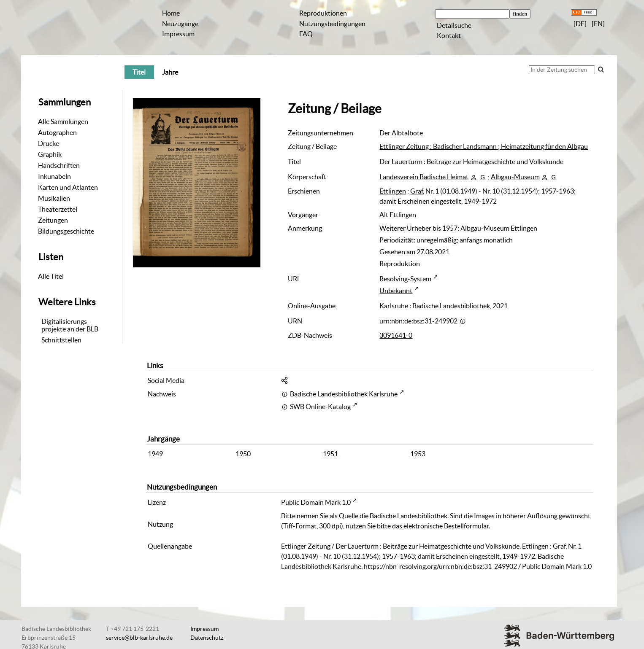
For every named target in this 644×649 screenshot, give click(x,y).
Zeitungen (53, 220)
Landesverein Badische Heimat (424, 177)
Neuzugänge (180, 24)
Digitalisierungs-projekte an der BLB (70, 325)
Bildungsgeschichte (66, 231)
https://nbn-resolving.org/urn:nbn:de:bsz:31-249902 (440, 566)
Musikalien (54, 198)
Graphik (50, 154)
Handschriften (59, 165)
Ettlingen (393, 191)
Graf (417, 191)
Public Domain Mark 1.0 (316, 502)
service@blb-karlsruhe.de (139, 638)
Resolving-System (405, 279)
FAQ (306, 34)
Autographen (57, 132)
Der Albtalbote (401, 133)
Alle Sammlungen (63, 121)
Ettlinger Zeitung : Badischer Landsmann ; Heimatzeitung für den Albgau (484, 146)
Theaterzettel (58, 209)
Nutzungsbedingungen (332, 24)
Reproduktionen (323, 13)
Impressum (178, 34)
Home (171, 13)
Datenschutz (207, 638)
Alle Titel (51, 276)
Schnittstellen (61, 340)
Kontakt (449, 35)
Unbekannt (396, 291)
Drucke (49, 143)
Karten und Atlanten (68, 187)
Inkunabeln (54, 176)
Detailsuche (454, 25)
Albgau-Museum (515, 177)
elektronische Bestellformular (446, 526)
